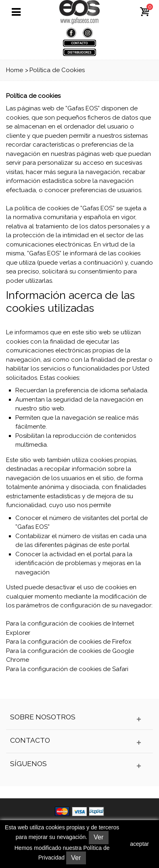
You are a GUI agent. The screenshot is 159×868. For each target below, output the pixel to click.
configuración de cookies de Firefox (79, 642)
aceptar (139, 844)
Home (15, 70)
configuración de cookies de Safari (78, 669)
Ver (98, 837)
